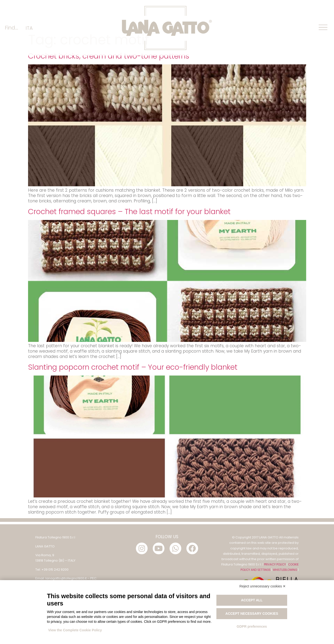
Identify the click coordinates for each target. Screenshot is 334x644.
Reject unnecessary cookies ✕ (263, 586)
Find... (11, 28)
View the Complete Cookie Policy (75, 630)
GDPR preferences (252, 626)
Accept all (252, 600)
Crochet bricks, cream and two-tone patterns (109, 88)
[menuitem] (29, 28)
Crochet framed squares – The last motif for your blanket (129, 244)
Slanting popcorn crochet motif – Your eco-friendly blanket (133, 399)
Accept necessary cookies (252, 614)
